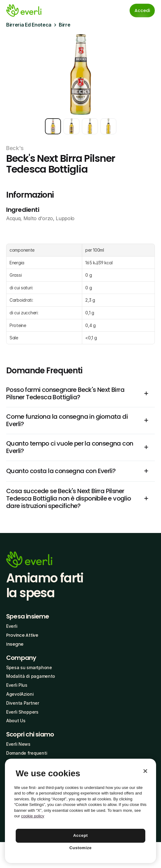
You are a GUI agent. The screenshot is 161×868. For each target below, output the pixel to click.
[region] (80, 811)
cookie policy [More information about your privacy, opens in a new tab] (33, 816)
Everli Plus (17, 685)
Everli (12, 626)
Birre (64, 25)
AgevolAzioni (20, 694)
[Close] (145, 771)
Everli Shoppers (22, 712)
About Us (16, 721)
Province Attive (22, 635)
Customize (80, 848)
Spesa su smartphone (29, 667)
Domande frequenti (27, 753)
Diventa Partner (23, 703)
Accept (81, 835)
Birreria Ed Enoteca (29, 25)
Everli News (18, 744)
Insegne (15, 644)
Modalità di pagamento (31, 676)
